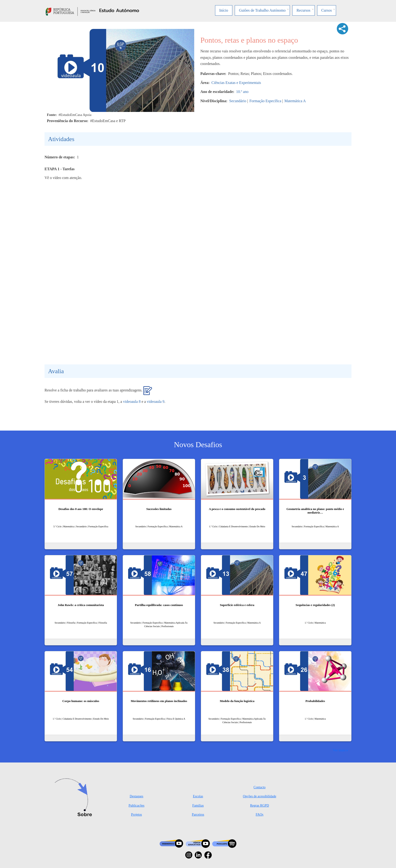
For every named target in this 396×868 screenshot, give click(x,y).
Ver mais (339, 750)
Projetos (136, 815)
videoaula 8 (132, 402)
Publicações (137, 806)
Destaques (136, 796)
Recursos (304, 10)
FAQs (260, 815)
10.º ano (242, 92)
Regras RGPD (260, 806)
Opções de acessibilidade (259, 796)
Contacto (260, 787)
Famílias (198, 806)
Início (224, 10)
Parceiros (198, 815)
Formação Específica (265, 101)
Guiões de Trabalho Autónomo (262, 10)
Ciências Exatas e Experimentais (236, 83)
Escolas (198, 796)
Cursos (327, 10)
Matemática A (295, 101)
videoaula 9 (156, 402)
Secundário (238, 101)
